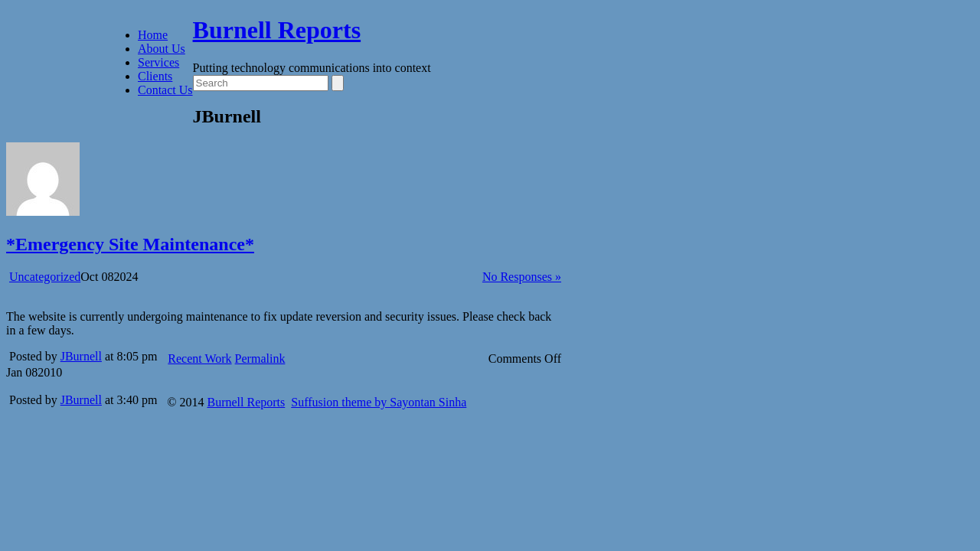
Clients (155, 76)
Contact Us (165, 90)
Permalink (260, 359)
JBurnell (81, 356)
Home (153, 35)
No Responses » (522, 277)
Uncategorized (45, 277)
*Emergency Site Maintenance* (130, 244)
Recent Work (199, 359)
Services (158, 62)
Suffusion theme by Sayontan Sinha (379, 402)
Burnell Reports (277, 30)
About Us (162, 49)
